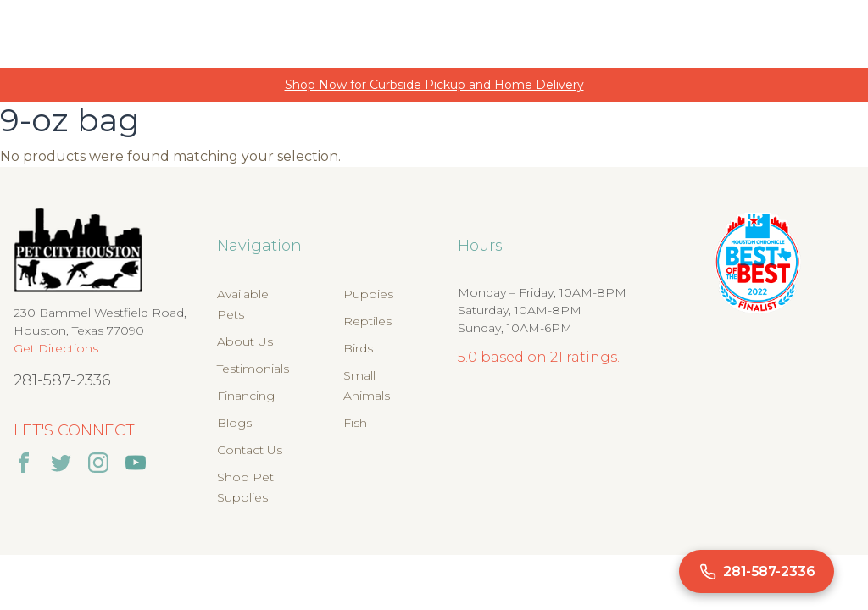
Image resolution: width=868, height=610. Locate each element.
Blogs (234, 423)
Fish (355, 423)
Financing (246, 396)
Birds (358, 348)
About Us (245, 341)
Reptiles (367, 321)
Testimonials (253, 369)
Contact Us (250, 450)
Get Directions (56, 348)
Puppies (368, 294)
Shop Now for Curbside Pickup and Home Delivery (434, 85)
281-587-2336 (62, 380)
